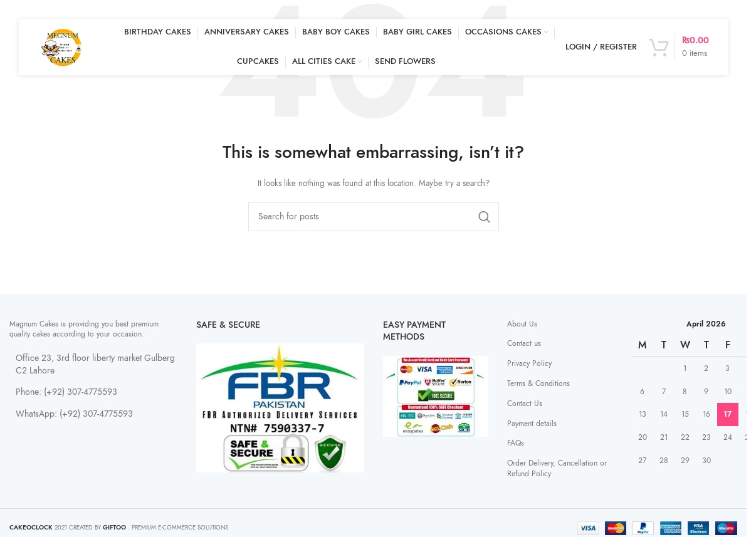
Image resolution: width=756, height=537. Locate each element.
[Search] (374, 217)
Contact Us (525, 404)
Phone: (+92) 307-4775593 (66, 392)
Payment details (532, 424)
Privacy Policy (529, 363)
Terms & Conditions (538, 383)
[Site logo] (63, 46)
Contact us (524, 343)
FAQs (516, 443)
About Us (522, 324)
